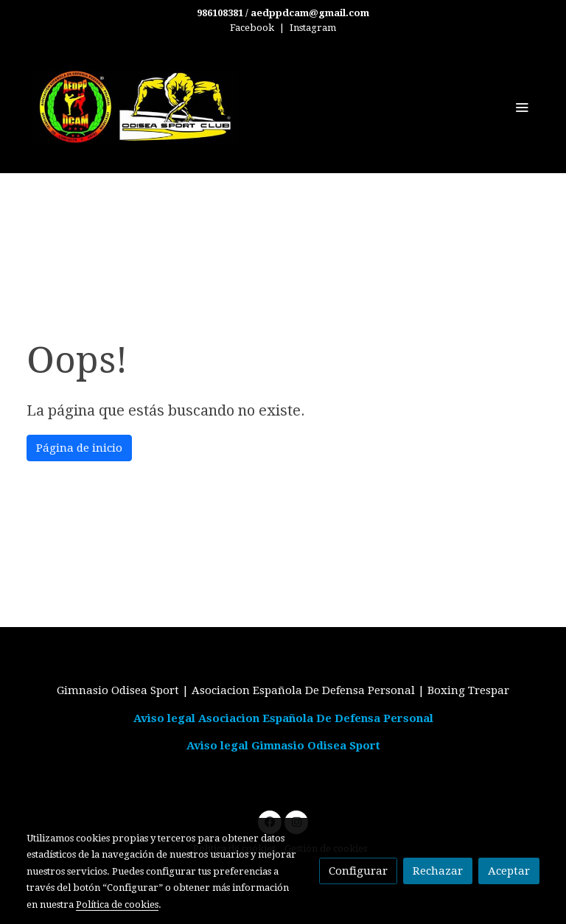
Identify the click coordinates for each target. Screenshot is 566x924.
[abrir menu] (522, 107)
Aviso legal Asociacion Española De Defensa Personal (283, 718)
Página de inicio (79, 448)
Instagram (313, 28)
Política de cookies (117, 904)
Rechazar (438, 871)
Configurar (358, 871)
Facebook (252, 28)
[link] (136, 107)
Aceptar (509, 871)
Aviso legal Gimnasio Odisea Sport (283, 746)
